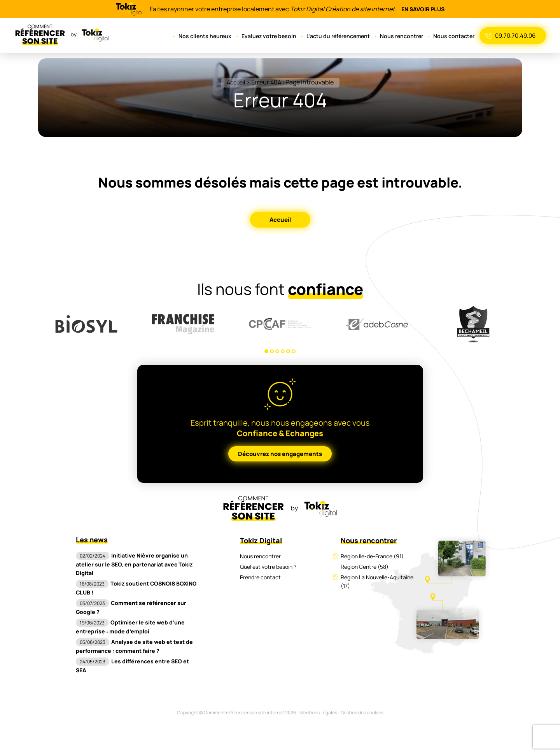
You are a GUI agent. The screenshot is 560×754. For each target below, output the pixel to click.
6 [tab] (294, 351)
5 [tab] (288, 351)
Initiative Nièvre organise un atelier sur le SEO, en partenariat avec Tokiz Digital (132, 564)
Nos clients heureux (210, 36)
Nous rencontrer (403, 36)
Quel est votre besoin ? (269, 567)
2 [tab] (272, 351)
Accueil (235, 82)
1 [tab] (266, 351)
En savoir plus (423, 9)
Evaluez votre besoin (272, 36)
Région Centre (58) (365, 567)
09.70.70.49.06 (515, 36)
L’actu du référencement (340, 36)
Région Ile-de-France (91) (372, 556)
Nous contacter (455, 36)
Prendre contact (260, 577)
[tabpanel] (87, 324)
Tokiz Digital (261, 540)
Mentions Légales (318, 704)
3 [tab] (277, 351)
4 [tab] (283, 351)
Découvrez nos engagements (280, 454)
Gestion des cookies (363, 704)
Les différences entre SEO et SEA (136, 661)
